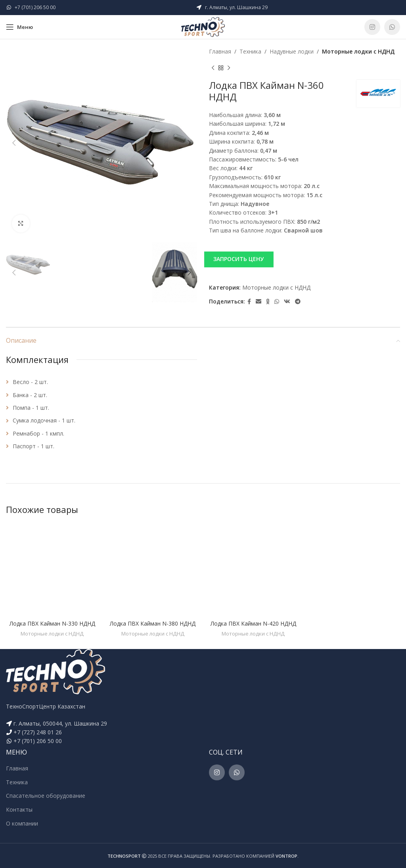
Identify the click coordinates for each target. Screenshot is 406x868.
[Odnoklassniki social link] (268, 302)
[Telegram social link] (298, 302)
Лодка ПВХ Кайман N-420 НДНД (253, 623)
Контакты (19, 809)
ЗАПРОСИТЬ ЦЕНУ (238, 259)
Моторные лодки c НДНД (358, 51)
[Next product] (229, 68)
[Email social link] (259, 302)
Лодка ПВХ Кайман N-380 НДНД (153, 623)
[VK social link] (287, 302)
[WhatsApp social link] (392, 27)
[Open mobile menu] (19, 27)
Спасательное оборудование (46, 796)
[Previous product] (213, 68)
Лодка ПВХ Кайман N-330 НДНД (52, 623)
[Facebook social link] (249, 302)
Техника (250, 51)
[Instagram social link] (372, 27)
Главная (220, 51)
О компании (22, 823)
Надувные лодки (292, 51)
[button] (304, 259)
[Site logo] (203, 26)
